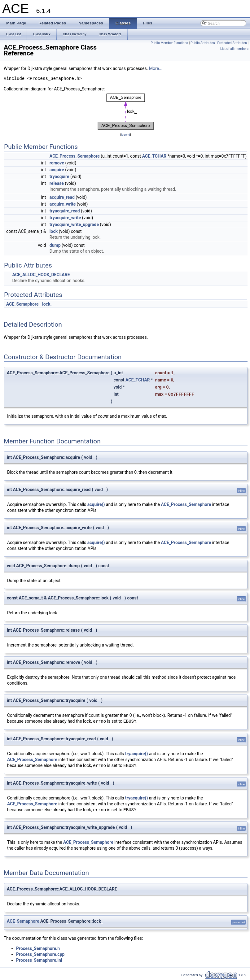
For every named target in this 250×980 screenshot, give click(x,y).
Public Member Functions (169, 43)
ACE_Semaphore (22, 304)
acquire (57, 170)
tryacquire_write (65, 218)
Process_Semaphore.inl (39, 960)
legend (126, 135)
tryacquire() (137, 754)
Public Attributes (203, 43)
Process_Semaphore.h (38, 948)
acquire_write (63, 204)
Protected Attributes (232, 43)
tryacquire (59, 176)
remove (57, 163)
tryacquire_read (65, 211)
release (57, 183)
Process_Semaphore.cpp (40, 954)
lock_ (47, 304)
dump (55, 245)
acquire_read (62, 197)
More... (156, 68)
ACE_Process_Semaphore (75, 156)
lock (54, 231)
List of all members (234, 49)
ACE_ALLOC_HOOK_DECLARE (41, 275)
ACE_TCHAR (154, 156)
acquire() (96, 504)
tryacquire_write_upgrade (74, 224)
